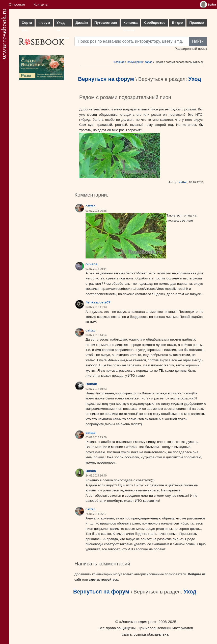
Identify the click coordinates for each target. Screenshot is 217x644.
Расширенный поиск (191, 49)
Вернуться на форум (106, 79)
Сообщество (155, 23)
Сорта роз (27, 24)
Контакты (41, 4)
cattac (148, 62)
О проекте (17, 4)
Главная (119, 62)
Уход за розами (63, 24)
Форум (44, 23)
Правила (197, 23)
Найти (198, 41)
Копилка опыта (130, 24)
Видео (178, 23)
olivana (91, 264)
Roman (91, 384)
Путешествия (106, 23)
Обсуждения (135, 62)
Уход (195, 79)
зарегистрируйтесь (103, 580)
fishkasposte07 (98, 302)
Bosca (91, 471)
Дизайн (82, 23)
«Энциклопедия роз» (138, 622)
